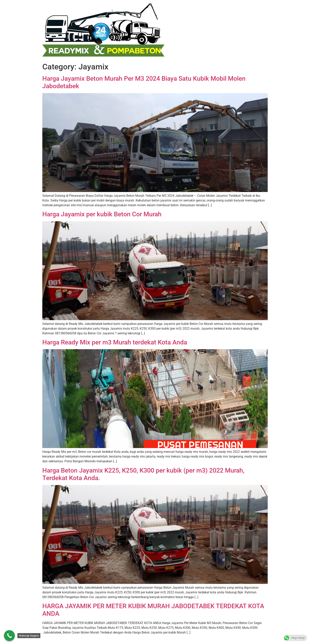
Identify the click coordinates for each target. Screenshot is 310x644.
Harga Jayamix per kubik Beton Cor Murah (102, 214)
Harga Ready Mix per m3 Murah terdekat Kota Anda (115, 342)
